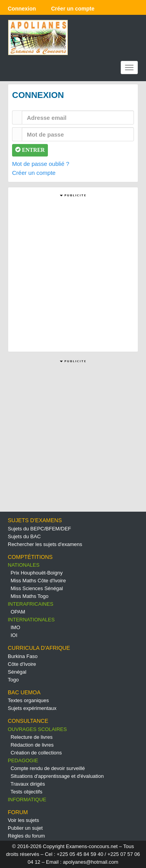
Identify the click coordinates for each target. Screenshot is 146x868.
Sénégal (17, 672)
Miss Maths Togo (29, 596)
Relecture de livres (32, 737)
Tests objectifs (26, 792)
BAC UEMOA (24, 692)
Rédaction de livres (32, 745)
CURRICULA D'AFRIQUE (39, 648)
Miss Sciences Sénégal (37, 588)
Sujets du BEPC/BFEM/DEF (40, 529)
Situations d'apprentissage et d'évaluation (57, 776)
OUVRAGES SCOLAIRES (37, 729)
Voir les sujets (23, 820)
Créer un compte (34, 173)
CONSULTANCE (28, 721)
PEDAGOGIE (23, 760)
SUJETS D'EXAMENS (35, 520)
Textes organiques (28, 700)
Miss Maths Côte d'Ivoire (38, 581)
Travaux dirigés (28, 784)
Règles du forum (26, 836)
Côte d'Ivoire (22, 664)
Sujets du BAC (24, 536)
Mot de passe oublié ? (41, 164)
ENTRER (30, 150)
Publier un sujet (25, 828)
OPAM (18, 612)
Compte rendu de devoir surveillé (48, 768)
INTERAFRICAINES (31, 604)
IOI (14, 635)
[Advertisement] (73, 272)
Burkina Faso (23, 656)
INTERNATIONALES (31, 620)
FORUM (18, 812)
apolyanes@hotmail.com (91, 862)
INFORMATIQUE (27, 800)
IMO (15, 627)
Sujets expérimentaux (32, 708)
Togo (13, 680)
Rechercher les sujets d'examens (45, 544)
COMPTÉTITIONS (30, 557)
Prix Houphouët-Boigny (37, 573)
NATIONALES (24, 565)
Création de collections (36, 753)
